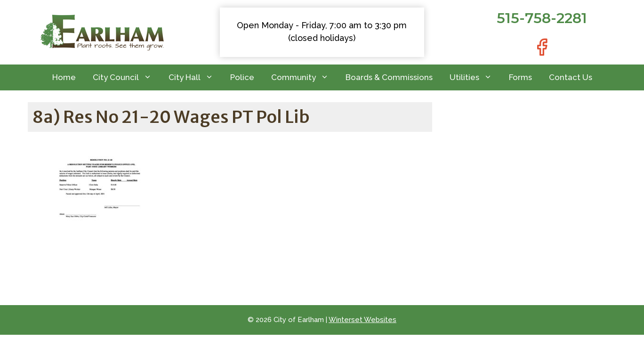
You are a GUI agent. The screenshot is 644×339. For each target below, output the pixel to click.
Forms (520, 77)
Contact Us (571, 77)
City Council (126, 77)
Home (64, 77)
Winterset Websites (362, 320)
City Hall (195, 77)
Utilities (475, 77)
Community (304, 77)
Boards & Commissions (389, 77)
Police (242, 77)
